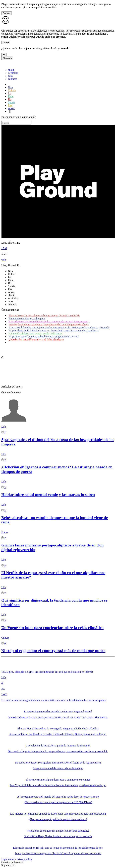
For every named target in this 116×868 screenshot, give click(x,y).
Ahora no (7, 58)
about (11, 70)
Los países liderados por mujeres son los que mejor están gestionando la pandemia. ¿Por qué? (59, 327)
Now (11, 87)
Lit (10, 93)
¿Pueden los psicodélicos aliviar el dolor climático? (36, 340)
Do (10, 99)
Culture (12, 90)
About (11, 108)
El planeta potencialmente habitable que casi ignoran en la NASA (44, 336)
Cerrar (6, 43)
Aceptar (7, 13)
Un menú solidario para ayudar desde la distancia (35, 333)
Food (11, 96)
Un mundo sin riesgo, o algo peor (26, 318)
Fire (10, 105)
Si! (4, 55)
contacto (13, 79)
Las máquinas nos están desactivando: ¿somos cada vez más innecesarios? (48, 321)
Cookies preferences (12, 862)
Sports (11, 102)
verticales (13, 73)
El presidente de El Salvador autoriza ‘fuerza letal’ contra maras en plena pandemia (53, 330)
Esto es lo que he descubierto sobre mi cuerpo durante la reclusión (44, 315)
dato (10, 76)
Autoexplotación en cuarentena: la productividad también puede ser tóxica (48, 324)
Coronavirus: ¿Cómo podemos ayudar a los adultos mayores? (41, 343)
